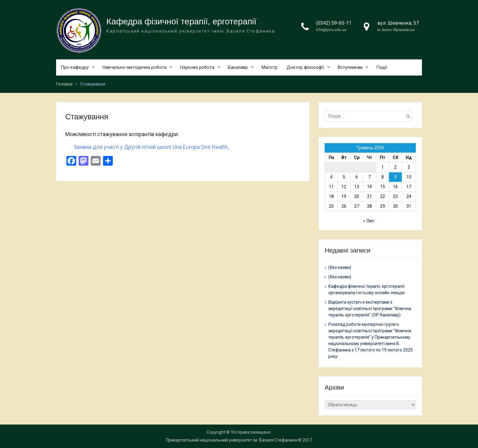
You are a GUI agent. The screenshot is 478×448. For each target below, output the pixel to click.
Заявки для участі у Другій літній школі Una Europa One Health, (151, 147)
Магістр (269, 67)
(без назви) (340, 267)
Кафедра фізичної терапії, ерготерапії (181, 21)
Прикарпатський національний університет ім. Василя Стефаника (231, 440)
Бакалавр (238, 67)
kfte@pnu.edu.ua (331, 30)
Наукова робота (197, 67)
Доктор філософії (305, 67)
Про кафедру (75, 67)
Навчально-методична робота (134, 67)
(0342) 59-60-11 (334, 23)
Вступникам (350, 67)
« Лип (369, 221)
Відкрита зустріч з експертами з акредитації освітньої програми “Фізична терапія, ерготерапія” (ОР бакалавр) (370, 309)
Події (382, 67)
